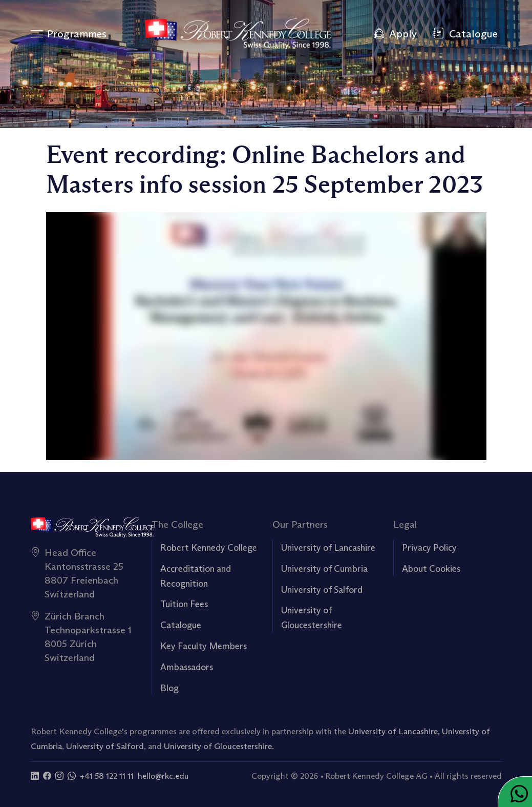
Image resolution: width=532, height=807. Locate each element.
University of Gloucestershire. (219, 746)
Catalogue (181, 625)
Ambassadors (187, 667)
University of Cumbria (324, 569)
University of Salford (322, 590)
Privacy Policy (429, 548)
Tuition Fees (184, 604)
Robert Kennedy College (209, 548)
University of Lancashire (328, 548)
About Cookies (431, 569)
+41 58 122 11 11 (107, 776)
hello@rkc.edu (163, 776)
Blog (169, 688)
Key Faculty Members (204, 646)
